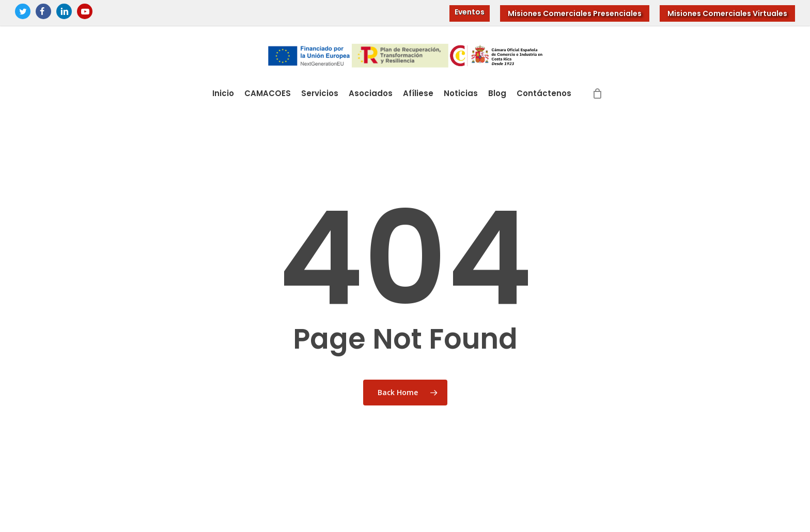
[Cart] (598, 93)
